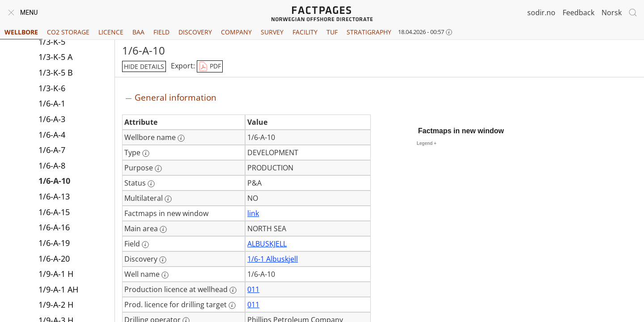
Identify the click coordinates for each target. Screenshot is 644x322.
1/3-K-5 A (55, 57)
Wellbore (21, 32)
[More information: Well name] (165, 275)
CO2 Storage (68, 32)
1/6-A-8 (52, 165)
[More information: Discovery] (163, 260)
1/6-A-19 (54, 243)
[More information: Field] (145, 245)
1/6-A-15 (54, 212)
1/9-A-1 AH (58, 289)
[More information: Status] (151, 184)
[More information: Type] (146, 153)
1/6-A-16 (54, 227)
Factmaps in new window (461, 131)
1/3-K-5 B (56, 72)
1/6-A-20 (54, 258)
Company (236, 32)
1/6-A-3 (52, 119)
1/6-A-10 (54, 181)
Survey (272, 32)
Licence (111, 32)
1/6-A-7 (52, 150)
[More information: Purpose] (158, 169)
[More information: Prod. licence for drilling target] (232, 305)
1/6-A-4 (52, 135)
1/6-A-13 (54, 196)
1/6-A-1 (52, 103)
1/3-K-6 (52, 88)
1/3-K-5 (52, 42)
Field (161, 32)
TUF (332, 32)
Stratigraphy (369, 32)
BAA (138, 32)
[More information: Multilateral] (168, 199)
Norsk (612, 13)
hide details (144, 66)
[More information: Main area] (163, 229)
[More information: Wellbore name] (181, 138)
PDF (210, 67)
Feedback (578, 13)
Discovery (195, 32)
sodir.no (541, 13)
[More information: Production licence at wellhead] (233, 290)
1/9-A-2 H (56, 305)
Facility (305, 32)
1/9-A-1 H (56, 274)
